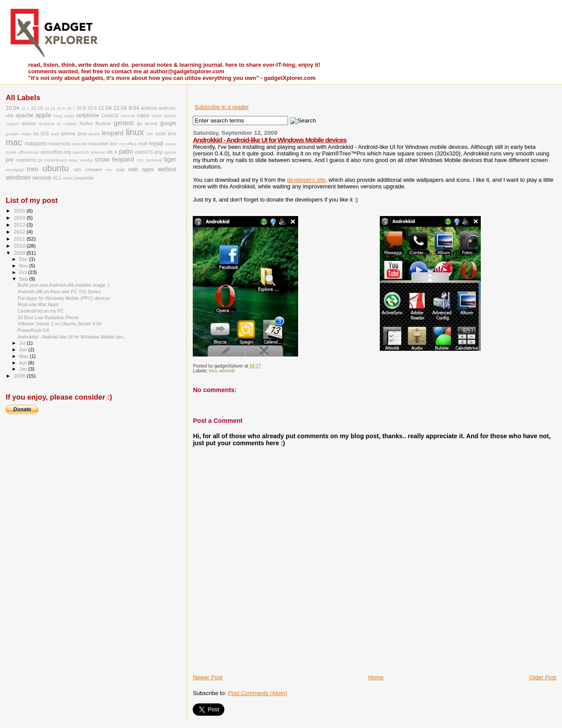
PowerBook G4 (33, 330)
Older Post (543, 677)
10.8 (81, 108)
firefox (86, 123)
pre (10, 160)
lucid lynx (166, 133)
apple (43, 115)
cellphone (88, 115)
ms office (128, 144)
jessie (94, 134)
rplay (73, 160)
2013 (20, 225)
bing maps (64, 116)
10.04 (13, 108)
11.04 (105, 108)
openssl (98, 152)
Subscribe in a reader (222, 107)
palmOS (144, 152)
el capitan (67, 124)
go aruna (147, 123)
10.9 (92, 108)
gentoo (124, 123)
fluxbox (103, 123)
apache (24, 115)
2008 (20, 376)
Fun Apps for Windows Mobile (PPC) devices (64, 298)
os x (112, 152)
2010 (20, 246)
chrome (128, 116)
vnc (109, 170)
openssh (81, 152)
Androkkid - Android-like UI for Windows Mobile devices (270, 140)
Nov (24, 266)
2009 (20, 253)
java (82, 133)
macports (36, 144)
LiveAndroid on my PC (41, 311)
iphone (68, 133)
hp (36, 133)
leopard (113, 133)
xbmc (68, 178)
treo (213, 371)
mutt (143, 144)
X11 (57, 178)
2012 (20, 232)
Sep (24, 279)
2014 (20, 218)
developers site (306, 180)
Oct (24, 272)
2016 (20, 211)
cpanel (170, 116)
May (25, 356)
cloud (157, 116)
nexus (170, 144)
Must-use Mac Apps (38, 304)
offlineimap (28, 152)
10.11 (50, 108)
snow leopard (114, 159)
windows (18, 177)
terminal (154, 160)
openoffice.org (55, 152)
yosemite (84, 178)
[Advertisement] (295, 654)
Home (376, 677)
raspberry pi (29, 160)
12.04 (120, 108)
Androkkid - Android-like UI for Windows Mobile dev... (72, 337)
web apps (141, 169)
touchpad (15, 170)
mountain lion (103, 144)
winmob (227, 371)
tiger (170, 159)
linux (135, 132)
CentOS (110, 115)
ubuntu (55, 168)
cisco (143, 115)
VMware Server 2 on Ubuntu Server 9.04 (59, 324)
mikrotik (79, 144)
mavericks (60, 144)
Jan (24, 369)
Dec (24, 259)
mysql (156, 144)
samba (86, 160)
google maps (18, 134)
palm (126, 151)
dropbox (47, 124)
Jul (23, 343)
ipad (55, 134)
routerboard (56, 160)
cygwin (12, 124)
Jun (24, 350)
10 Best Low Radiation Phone (48, 317)
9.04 (134, 108)
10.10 (37, 108)
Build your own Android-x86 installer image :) (63, 285)
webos (167, 169)
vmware (93, 169)
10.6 (61, 108)
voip (120, 169)
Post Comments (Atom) (258, 693)
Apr (24, 363)
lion (150, 134)
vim (77, 169)
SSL (141, 160)
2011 (20, 239)
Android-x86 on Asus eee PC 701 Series (59, 292)
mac (14, 142)
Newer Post (207, 677)
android (149, 108)
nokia (11, 152)
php (159, 152)
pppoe (170, 152)
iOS (45, 133)
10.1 (25, 108)
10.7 (70, 108)
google (168, 123)
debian (29, 123)
